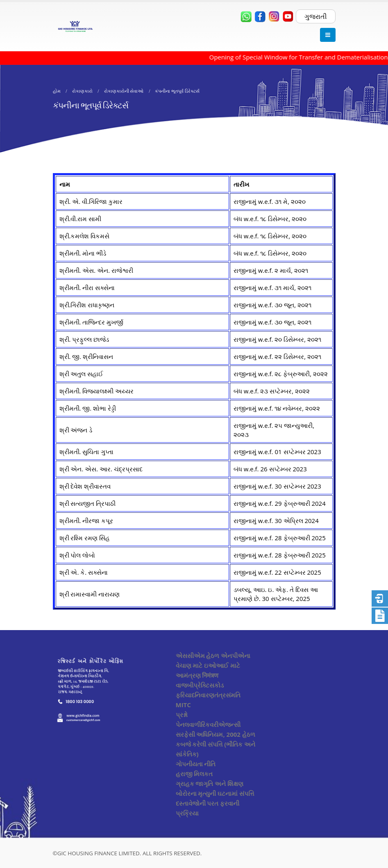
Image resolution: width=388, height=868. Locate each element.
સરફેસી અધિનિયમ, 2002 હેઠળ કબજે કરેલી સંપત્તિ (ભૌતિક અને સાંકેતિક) (216, 744)
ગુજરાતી (316, 16)
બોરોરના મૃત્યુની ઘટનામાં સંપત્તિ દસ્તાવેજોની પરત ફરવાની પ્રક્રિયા (215, 803)
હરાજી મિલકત (194, 774)
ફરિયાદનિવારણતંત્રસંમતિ (208, 695)
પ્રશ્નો (182, 715)
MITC (183, 705)
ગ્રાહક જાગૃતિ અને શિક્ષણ (210, 783)
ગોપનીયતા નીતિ (196, 764)
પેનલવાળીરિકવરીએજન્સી (208, 724)
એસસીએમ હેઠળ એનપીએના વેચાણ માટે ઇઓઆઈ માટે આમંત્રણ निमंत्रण (213, 665)
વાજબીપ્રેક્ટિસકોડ (200, 685)
